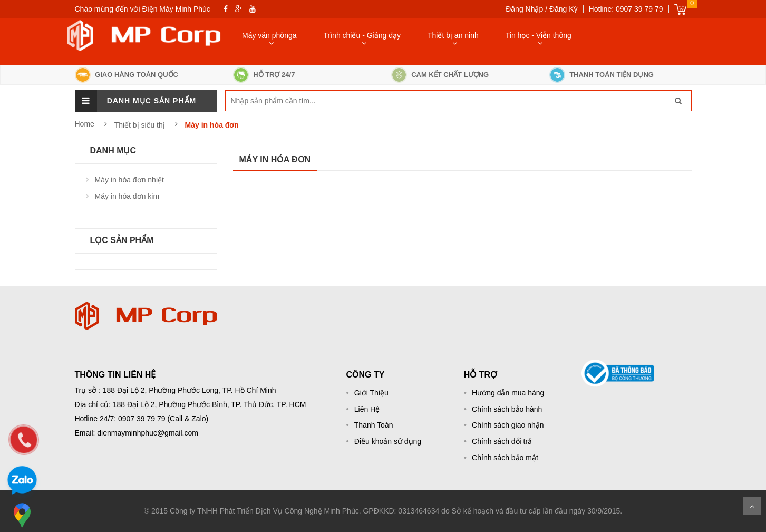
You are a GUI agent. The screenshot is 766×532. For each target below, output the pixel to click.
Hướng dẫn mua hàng (508, 393)
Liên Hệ (367, 409)
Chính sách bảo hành (507, 409)
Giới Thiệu (371, 393)
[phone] (24, 440)
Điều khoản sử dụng (388, 441)
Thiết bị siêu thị (141, 125)
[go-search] (678, 101)
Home (85, 124)
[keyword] (277, 101)
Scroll (752, 506)
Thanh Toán (374, 425)
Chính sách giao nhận (508, 425)
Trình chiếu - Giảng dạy (362, 35)
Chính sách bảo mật (505, 458)
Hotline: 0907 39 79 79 (626, 9)
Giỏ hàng (680, 9)
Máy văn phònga (269, 35)
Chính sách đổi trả (502, 441)
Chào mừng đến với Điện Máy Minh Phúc (143, 9)
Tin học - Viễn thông (539, 35)
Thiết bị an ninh (453, 35)
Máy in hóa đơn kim (127, 196)
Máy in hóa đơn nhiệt (129, 180)
